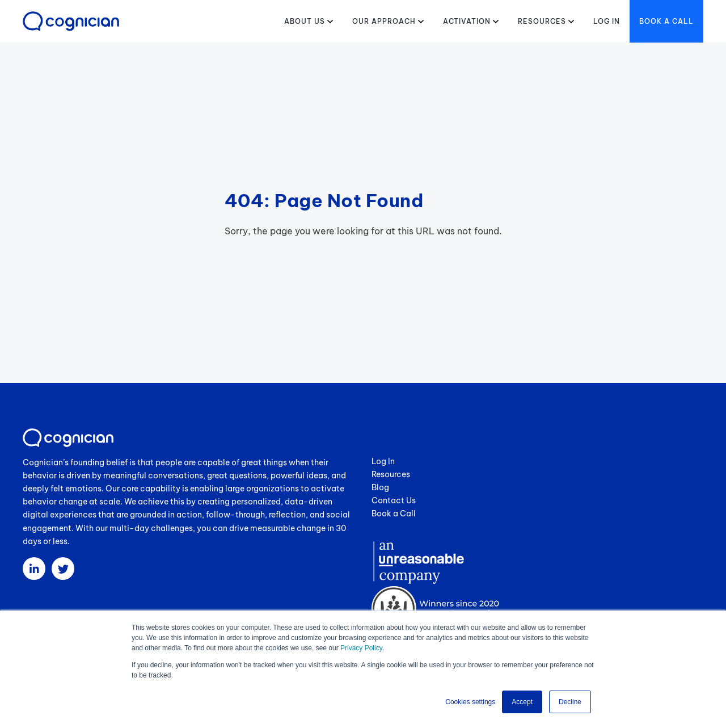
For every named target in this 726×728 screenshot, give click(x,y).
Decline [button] (570, 702)
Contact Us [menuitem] (394, 500)
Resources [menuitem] (391, 474)
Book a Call (666, 21)
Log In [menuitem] (383, 461)
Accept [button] (522, 702)
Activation (467, 21)
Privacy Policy (361, 648)
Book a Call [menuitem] (394, 514)
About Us (305, 21)
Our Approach (384, 21)
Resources (542, 21)
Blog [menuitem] (380, 487)
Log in (607, 21)
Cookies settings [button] (470, 702)
